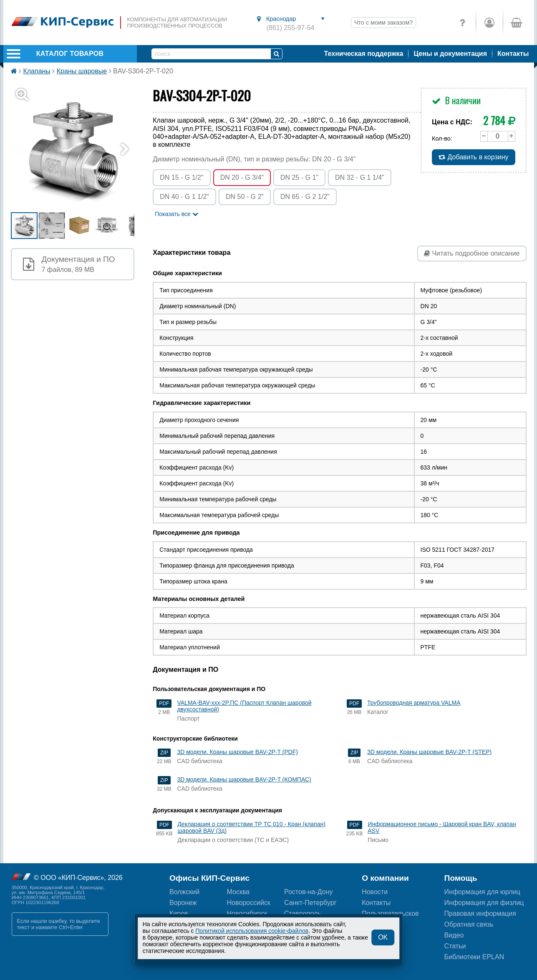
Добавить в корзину (473, 157)
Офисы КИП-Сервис (209, 878)
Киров (179, 913)
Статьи (455, 946)
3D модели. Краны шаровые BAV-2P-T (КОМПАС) (244, 779)
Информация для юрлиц (482, 892)
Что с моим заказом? (383, 23)
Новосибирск (247, 913)
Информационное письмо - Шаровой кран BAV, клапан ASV (442, 827)
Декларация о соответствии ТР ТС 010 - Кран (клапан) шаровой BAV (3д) (252, 827)
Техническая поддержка (364, 54)
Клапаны (37, 71)
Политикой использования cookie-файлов (252, 931)
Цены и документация (450, 54)
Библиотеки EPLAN (474, 957)
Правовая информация (480, 913)
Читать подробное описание (472, 253)
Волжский (184, 892)
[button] (78, 150)
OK (383, 937)
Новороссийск (249, 903)
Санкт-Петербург (310, 903)
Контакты (513, 54)
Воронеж (183, 903)
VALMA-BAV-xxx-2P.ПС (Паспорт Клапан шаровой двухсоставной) (244, 706)
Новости (375, 892)
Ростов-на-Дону (309, 892)
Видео (454, 935)
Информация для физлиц (484, 903)
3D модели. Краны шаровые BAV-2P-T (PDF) (237, 752)
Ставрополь (303, 913)
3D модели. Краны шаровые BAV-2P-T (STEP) (429, 752)
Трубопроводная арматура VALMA (414, 703)
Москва (238, 892)
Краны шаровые (82, 71)
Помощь (461, 878)
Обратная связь (469, 924)
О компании (385, 878)
